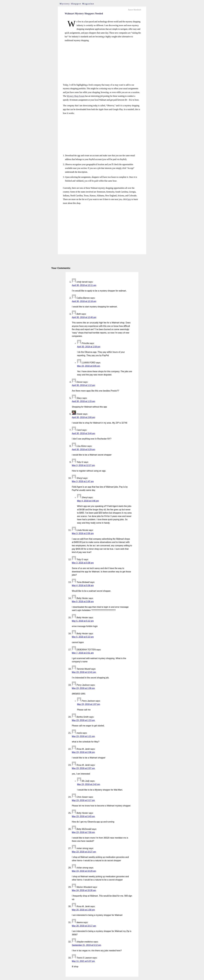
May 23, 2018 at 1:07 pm (89, 704)
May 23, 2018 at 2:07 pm (83, 768)
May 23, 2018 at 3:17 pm (83, 800)
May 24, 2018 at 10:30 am (84, 890)
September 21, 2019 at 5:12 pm (86, 945)
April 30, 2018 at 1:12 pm (83, 385)
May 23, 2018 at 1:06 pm (83, 688)
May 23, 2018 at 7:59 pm (83, 832)
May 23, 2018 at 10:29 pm (84, 871)
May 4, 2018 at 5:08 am (83, 585)
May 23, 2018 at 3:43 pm (83, 816)
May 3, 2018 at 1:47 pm (83, 481)
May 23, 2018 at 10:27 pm (84, 852)
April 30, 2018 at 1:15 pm (83, 401)
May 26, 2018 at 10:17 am (84, 926)
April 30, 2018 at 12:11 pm (84, 285)
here (129, 199)
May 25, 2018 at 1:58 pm (83, 910)
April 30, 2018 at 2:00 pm (83, 417)
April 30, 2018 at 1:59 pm (89, 347)
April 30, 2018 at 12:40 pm (84, 317)
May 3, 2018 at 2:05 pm (83, 533)
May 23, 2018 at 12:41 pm (84, 672)
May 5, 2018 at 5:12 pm (83, 621)
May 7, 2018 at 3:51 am (83, 653)
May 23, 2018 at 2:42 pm (89, 784)
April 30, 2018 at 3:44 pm (83, 433)
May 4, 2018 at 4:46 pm (88, 501)
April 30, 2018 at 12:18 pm (84, 301)
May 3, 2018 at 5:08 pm (83, 563)
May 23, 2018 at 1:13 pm (83, 720)
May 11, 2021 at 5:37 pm (83, 961)
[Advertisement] (102, 63)
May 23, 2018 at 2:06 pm (83, 752)
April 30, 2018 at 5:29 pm (83, 449)
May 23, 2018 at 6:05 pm (89, 366)
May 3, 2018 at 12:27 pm (83, 465)
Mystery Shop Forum (76, 96)
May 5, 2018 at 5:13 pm (83, 637)
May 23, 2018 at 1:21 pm (83, 736)
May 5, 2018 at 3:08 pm (83, 601)
